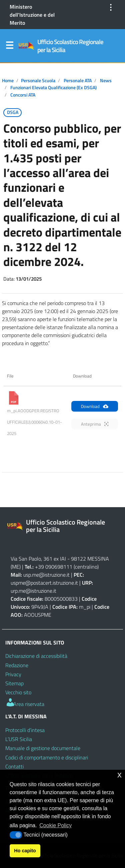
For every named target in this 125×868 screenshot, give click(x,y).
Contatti (14, 766)
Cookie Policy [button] (55, 825)
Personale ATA (78, 81)
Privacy (13, 674)
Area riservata (25, 704)
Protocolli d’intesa (25, 730)
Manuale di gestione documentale (43, 748)
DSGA (13, 112)
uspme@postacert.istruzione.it (44, 583)
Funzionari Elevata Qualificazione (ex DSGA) (53, 88)
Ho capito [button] (25, 851)
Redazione (17, 665)
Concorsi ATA (23, 95)
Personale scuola (38, 81)
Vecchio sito (18, 692)
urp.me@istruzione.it (33, 591)
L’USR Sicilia (19, 739)
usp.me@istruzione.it (46, 575)
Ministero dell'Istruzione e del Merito (32, 15)
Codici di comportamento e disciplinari (47, 757)
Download (95, 406)
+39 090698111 (54, 567)
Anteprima (95, 424)
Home (8, 81)
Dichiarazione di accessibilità (36, 656)
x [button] (119, 775)
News (106, 81)
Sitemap (14, 683)
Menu (9, 47)
